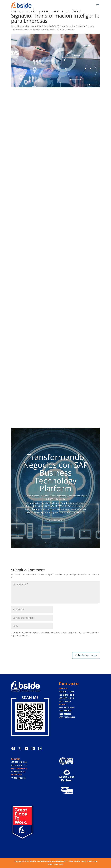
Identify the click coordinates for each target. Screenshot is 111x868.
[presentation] (31, 646)
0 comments (69, 29)
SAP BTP (50, 499)
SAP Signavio (34, 29)
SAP (26, 29)
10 (66, 543)
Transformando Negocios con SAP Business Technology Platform (56, 473)
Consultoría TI (50, 26)
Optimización (17, 29)
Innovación (62, 496)
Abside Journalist (21, 26)
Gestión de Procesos (85, 26)
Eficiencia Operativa (66, 26)
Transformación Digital (51, 29)
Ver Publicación (55, 520)
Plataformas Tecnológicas (77, 496)
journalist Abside (32, 496)
